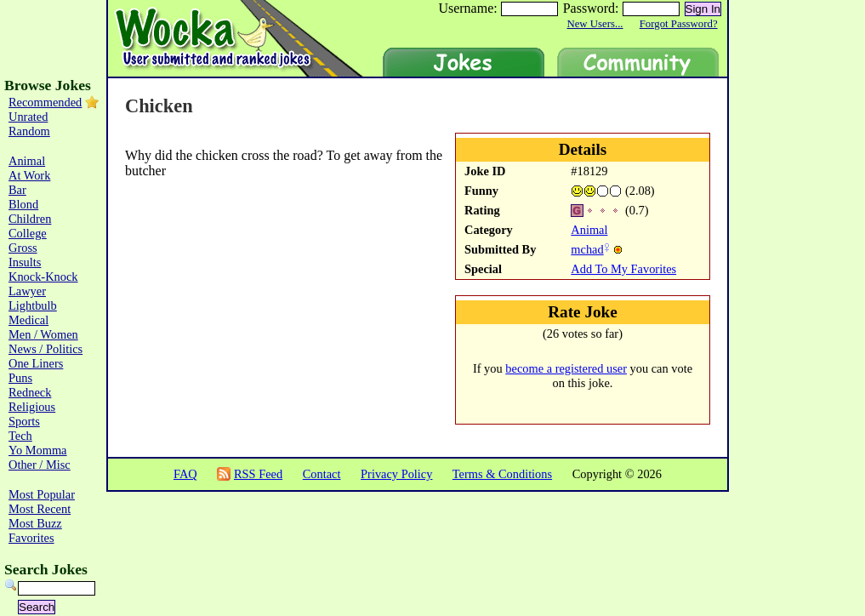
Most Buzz (35, 523)
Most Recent (40, 509)
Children (30, 219)
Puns (20, 378)
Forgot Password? (679, 24)
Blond (23, 204)
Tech (20, 436)
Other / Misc (40, 465)
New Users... (595, 24)
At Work (29, 175)
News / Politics (46, 349)
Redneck (30, 392)
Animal (589, 230)
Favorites (31, 538)
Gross (23, 248)
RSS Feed (258, 474)
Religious (32, 407)
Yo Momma (38, 450)
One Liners (36, 363)
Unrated (28, 117)
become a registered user (566, 368)
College (28, 233)
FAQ (185, 474)
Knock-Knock (43, 277)
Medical (28, 320)
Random (29, 131)
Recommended (45, 102)
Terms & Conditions (502, 474)
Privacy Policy (396, 474)
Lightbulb (33, 305)
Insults (25, 262)
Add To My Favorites (623, 269)
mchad (587, 249)
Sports (24, 421)
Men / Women (43, 334)
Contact (322, 474)
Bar (17, 190)
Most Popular (42, 494)
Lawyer (27, 291)
